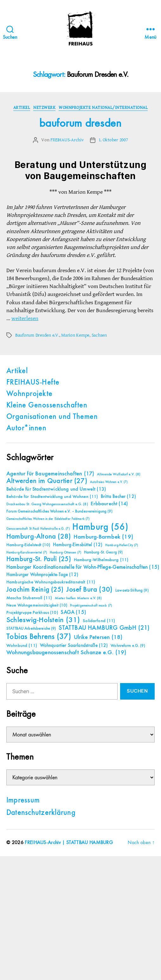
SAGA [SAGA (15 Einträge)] (73, 612)
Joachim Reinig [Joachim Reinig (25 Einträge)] (35, 590)
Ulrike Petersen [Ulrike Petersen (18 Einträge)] (98, 637)
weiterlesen (25, 318)
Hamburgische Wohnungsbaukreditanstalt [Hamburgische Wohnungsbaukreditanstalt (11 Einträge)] (51, 582)
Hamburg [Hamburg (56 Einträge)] (100, 527)
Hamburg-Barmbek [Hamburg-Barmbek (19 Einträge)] (103, 537)
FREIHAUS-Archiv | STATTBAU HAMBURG (69, 843)
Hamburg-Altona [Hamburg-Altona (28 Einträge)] (39, 537)
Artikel (22, 107)
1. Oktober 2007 (113, 140)
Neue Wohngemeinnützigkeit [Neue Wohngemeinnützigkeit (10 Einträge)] (37, 605)
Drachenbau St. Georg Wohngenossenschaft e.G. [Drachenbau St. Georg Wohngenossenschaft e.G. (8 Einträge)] (47, 504)
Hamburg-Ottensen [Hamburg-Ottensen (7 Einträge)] (65, 553)
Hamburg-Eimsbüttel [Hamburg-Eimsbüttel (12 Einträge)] (78, 545)
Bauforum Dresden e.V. (37, 335)
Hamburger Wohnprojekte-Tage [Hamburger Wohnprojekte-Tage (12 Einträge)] (42, 575)
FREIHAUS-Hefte (33, 383)
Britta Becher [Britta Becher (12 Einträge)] (118, 497)
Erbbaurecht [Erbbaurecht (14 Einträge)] (109, 504)
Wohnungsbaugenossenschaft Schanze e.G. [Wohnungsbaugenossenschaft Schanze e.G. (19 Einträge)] (66, 652)
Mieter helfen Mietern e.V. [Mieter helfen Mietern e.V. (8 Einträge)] (78, 598)
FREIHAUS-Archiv (67, 140)
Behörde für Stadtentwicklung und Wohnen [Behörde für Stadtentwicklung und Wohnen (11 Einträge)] (52, 497)
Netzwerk (44, 107)
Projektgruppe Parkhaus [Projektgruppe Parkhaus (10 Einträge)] (32, 613)
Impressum (23, 801)
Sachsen (99, 335)
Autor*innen (26, 428)
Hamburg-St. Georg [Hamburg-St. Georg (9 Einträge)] (103, 552)
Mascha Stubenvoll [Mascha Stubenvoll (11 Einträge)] (29, 598)
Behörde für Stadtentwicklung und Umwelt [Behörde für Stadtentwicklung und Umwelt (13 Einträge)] (56, 489)
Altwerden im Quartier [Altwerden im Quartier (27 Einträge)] (47, 481)
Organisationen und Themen (52, 417)
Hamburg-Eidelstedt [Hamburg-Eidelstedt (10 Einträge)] (28, 545)
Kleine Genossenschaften (47, 406)
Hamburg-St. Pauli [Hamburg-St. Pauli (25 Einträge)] (39, 559)
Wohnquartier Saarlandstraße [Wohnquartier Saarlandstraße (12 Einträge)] (74, 645)
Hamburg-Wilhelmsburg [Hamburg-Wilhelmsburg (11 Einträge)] (101, 560)
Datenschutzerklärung (41, 813)
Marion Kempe (75, 335)
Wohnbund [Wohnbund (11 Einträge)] (22, 646)
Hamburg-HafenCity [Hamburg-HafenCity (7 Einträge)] (122, 545)
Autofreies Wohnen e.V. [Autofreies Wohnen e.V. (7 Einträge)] (109, 482)
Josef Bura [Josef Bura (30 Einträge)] (90, 590)
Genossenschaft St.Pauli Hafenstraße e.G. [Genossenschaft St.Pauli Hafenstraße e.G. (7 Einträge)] (38, 529)
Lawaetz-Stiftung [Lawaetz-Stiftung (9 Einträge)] (132, 591)
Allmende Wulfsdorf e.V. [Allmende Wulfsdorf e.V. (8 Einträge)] (119, 474)
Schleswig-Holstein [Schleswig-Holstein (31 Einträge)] (43, 620)
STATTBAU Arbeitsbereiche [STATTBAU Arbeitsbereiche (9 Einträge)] (31, 629)
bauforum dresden (80, 124)
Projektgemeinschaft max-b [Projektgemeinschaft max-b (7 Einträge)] (91, 606)
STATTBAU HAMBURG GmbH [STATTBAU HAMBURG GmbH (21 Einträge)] (104, 628)
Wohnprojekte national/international (103, 107)
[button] (11, 969)
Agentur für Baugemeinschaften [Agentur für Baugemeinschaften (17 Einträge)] (50, 474)
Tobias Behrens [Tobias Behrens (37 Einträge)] (39, 637)
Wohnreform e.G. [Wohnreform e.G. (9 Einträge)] (128, 646)
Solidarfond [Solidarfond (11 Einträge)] (99, 621)
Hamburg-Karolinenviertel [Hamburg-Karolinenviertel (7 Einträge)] (27, 553)
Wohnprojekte (29, 394)
